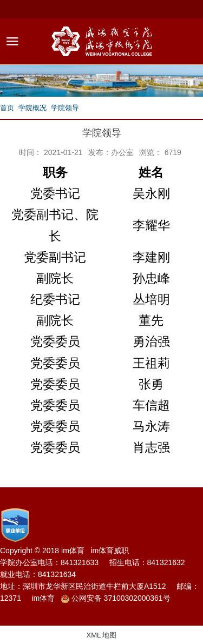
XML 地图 (102, 635)
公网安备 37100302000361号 (116, 598)
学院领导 (65, 108)
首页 (7, 108)
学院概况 (32, 108)
